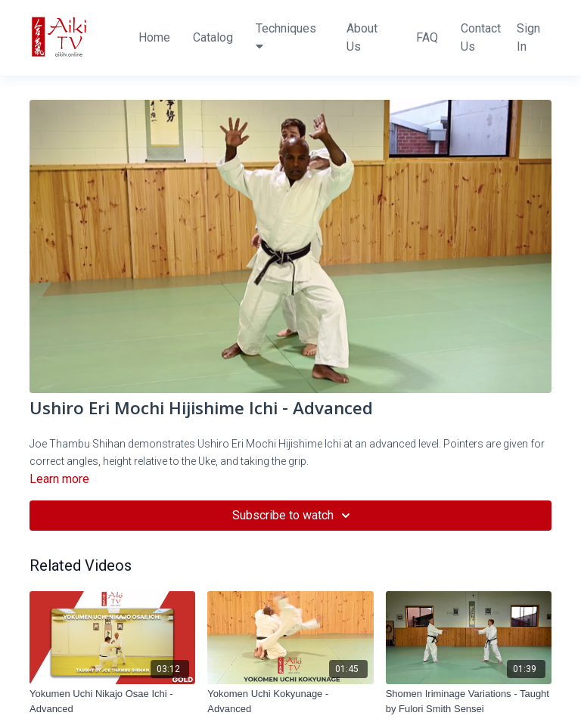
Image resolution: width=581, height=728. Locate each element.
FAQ (427, 37)
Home (154, 37)
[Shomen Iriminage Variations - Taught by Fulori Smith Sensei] (469, 701)
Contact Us (481, 37)
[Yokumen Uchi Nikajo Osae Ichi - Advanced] (112, 701)
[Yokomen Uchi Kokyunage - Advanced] (290, 701)
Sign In (528, 37)
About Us (362, 37)
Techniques (286, 37)
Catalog (213, 37)
